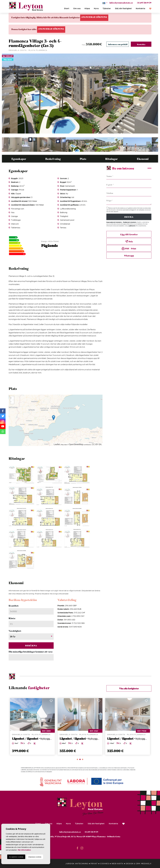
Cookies (105, 863)
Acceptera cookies (16, 857)
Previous (5, 94)
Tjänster (107, 8)
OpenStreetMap (76, 444)
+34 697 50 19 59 (144, 3)
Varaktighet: (15, 631)
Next (155, 94)
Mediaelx (146, 863)
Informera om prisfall (118, 44)
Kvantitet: (14, 606)
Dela (129, 242)
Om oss (77, 8)
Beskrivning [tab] (53, 159)
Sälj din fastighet (123, 8)
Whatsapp (129, 255)
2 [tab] (80, 759)
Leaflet (57, 444)
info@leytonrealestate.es (121, 3)
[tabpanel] (32, 726)
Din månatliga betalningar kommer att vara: (31, 651)
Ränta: (12, 618)
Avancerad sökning (94, 17)
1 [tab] (77, 759)
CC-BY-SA (97, 444)
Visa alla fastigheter (129, 688)
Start (67, 8)
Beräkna (31, 646)
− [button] (11, 402)
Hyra (96, 8)
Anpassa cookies (35, 857)
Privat (94, 863)
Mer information (24, 850)
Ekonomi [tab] (143, 159)
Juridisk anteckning (77, 863)
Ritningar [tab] (111, 159)
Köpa (87, 8)
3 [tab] (83, 759)
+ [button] (11, 398)
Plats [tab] (83, 159)
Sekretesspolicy (112, 210)
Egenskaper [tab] (19, 159)
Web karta (117, 863)
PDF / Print (129, 249)
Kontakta (140, 8)
